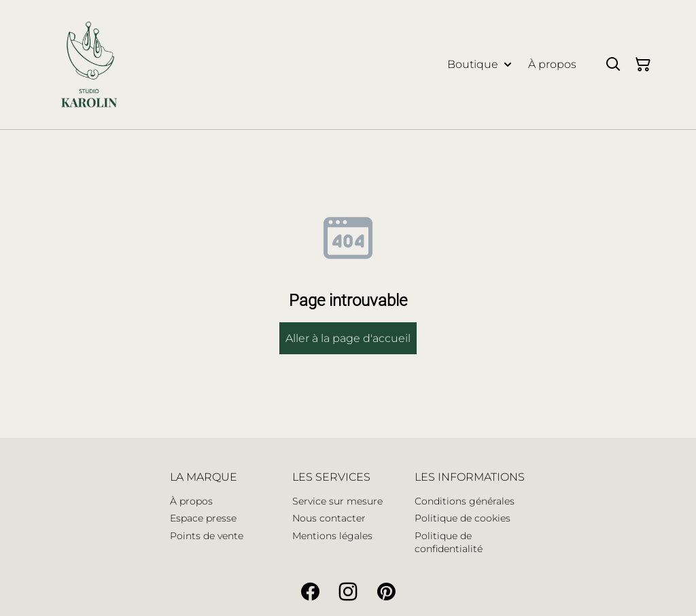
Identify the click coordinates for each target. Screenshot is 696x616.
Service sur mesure (337, 501)
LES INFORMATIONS (470, 477)
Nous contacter (329, 518)
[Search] (613, 65)
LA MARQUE (204, 477)
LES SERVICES (331, 477)
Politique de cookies (463, 518)
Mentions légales (332, 536)
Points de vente (207, 536)
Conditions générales (465, 501)
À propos (191, 501)
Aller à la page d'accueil (348, 338)
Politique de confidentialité (449, 542)
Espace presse (203, 518)
